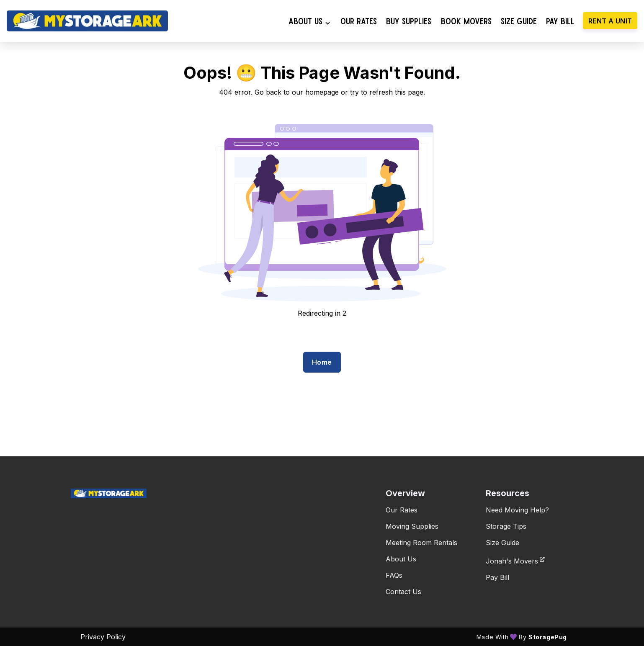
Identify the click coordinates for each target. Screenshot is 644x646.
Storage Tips (506, 526)
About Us (401, 559)
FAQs (394, 575)
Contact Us (403, 592)
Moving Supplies (412, 526)
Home (322, 362)
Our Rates (402, 510)
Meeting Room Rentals (421, 543)
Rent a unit (610, 21)
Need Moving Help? (517, 510)
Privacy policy (103, 637)
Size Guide (502, 543)
